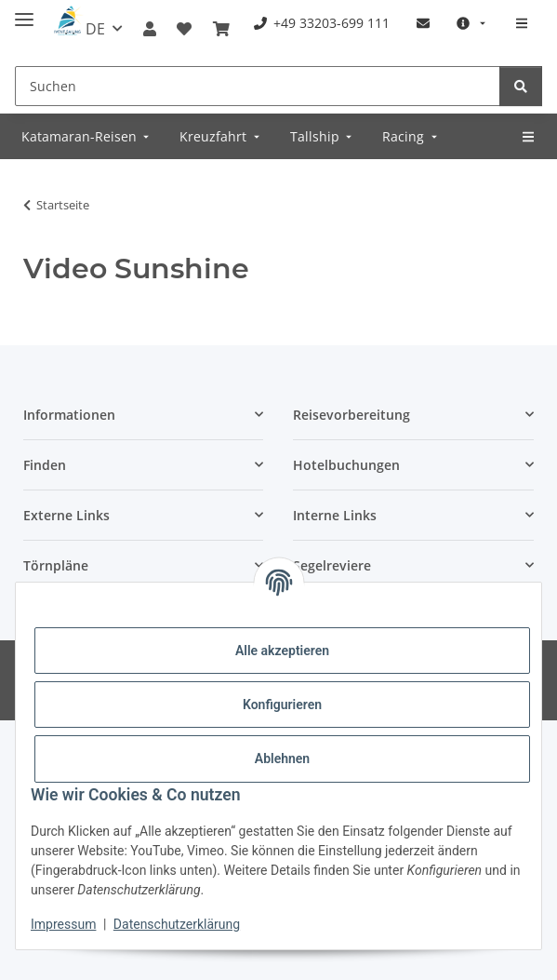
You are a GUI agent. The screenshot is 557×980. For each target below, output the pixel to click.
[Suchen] (258, 86)
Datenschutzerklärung (177, 924)
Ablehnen (282, 758)
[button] (150, 29)
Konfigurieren (282, 705)
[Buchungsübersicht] (221, 29)
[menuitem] (322, 23)
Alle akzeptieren (282, 651)
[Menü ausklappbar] (24, 12)
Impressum (63, 924)
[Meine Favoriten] (184, 29)
